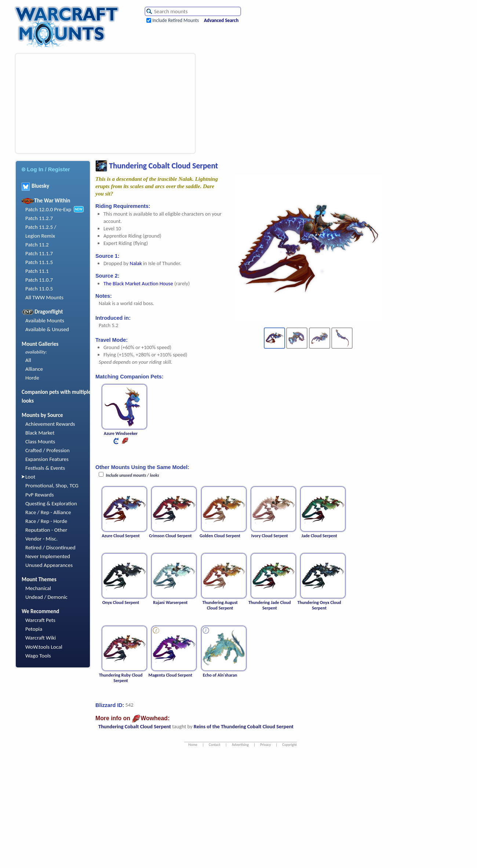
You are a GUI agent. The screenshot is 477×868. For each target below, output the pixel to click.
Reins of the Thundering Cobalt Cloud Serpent (244, 726)
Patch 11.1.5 (39, 262)
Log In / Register (46, 169)
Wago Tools (38, 656)
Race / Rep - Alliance (48, 512)
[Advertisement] (80, 103)
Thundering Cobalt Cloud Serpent (135, 726)
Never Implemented (48, 556)
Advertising (240, 745)
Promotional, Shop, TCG (52, 486)
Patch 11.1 (37, 271)
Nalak (136, 263)
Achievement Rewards (50, 424)
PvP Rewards (40, 495)
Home (193, 745)
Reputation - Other (46, 530)
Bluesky (35, 186)
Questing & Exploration (51, 503)
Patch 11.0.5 (39, 289)
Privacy (265, 745)
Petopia (34, 629)
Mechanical (38, 588)
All (28, 360)
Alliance (34, 369)
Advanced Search (221, 20)
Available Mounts (45, 321)
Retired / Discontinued (50, 547)
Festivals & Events (45, 468)
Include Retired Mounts (176, 20)
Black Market (40, 433)
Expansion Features (47, 459)
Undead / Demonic (46, 597)
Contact (215, 745)
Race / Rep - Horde (46, 521)
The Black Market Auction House (138, 283)
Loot (30, 477)
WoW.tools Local (44, 647)
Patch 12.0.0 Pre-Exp (48, 209)
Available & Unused (47, 329)
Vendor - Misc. (41, 539)
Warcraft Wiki (41, 638)
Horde (32, 378)
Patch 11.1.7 (39, 253)
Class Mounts (40, 442)
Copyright (290, 745)
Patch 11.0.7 (39, 280)
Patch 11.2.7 (39, 218)
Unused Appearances (49, 565)
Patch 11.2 (37, 245)
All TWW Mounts (44, 297)
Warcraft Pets (40, 620)
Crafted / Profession (48, 450)
